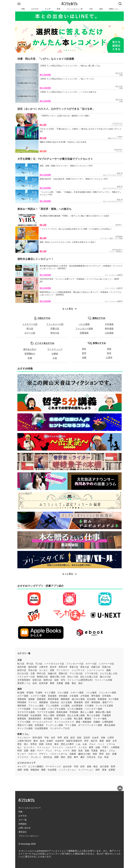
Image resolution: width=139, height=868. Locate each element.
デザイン (43, 754)
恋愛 (26, 751)
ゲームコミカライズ (42, 722)
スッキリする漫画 (104, 706)
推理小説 (48, 680)
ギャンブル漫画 (25, 728)
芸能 (87, 751)
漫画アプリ (108, 702)
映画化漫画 (62, 712)
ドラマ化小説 (91, 673)
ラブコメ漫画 (24, 722)
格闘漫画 (44, 702)
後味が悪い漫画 (103, 712)
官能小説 (106, 667)
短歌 (56, 680)
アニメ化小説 (76, 673)
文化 (100, 757)
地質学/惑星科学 (74, 741)
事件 (76, 757)
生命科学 (60, 741)
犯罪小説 (37, 680)
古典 (33, 673)
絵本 (35, 683)
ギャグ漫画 (50, 693)
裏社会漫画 (110, 725)
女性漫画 (63, 696)
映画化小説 (42, 677)
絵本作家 (43, 683)
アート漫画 (71, 725)
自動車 (73, 754)
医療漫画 (102, 699)
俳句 (63, 680)
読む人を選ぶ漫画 (76, 715)
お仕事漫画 (77, 706)
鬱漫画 (88, 719)
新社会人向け (30, 349)
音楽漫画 (52, 696)
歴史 (84, 349)
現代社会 (48, 757)
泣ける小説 (23, 673)
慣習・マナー (37, 751)
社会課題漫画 (41, 728)
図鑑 (67, 683)
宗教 (84, 358)
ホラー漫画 (23, 696)
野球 (101, 754)
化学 (53, 738)
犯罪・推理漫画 (92, 702)
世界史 (34, 744)
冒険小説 (63, 673)
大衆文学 (43, 667)
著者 (104, 770)
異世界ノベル (24, 683)
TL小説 (39, 664)
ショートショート (96, 670)
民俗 (106, 757)
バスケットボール (59, 754)
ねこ (20, 747)
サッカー (22, 754)
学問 (60, 738)
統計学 (94, 741)
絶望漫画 (61, 715)
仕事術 (55, 354)
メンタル (83, 747)
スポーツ (33, 754)
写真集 (94, 751)
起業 (30, 358)
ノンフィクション (67, 770)
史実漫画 (39, 725)
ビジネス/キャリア (26, 763)
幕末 (56, 744)
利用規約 (23, 824)
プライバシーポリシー (29, 836)
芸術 (109, 349)
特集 (23, 9)
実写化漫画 (23, 715)
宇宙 (47, 738)
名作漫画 (48, 719)
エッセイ (43, 670)
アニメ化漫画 (52, 706)
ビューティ (29, 747)
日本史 (49, 744)
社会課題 (52, 770)
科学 (109, 353)
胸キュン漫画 (87, 712)
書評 (83, 757)
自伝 (108, 754)
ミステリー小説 (30, 324)
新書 (114, 754)
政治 (42, 741)
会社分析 (67, 766)
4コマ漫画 (114, 699)
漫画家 (31, 699)
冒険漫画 (22, 699)
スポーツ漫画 (77, 693)
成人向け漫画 (78, 699)
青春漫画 (78, 702)
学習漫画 (74, 712)
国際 (56, 757)
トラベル (111, 744)
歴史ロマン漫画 (25, 725)
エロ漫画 (65, 706)
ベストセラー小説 (26, 677)
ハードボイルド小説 (54, 664)
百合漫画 (91, 699)
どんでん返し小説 (109, 673)
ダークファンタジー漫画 (90, 725)
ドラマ (66, 751)
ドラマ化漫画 (24, 709)
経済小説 (22, 670)
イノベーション (86, 770)
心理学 (109, 358)
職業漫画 (65, 699)
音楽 (80, 751)
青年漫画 (109, 329)
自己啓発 (104, 766)
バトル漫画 (84, 324)
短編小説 (52, 673)
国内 (63, 757)
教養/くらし (114, 9)
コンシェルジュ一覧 (75, 9)
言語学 (87, 738)
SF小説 (30, 329)
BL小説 (21, 664)
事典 (52, 683)
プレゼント (36, 757)
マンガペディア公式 (60, 728)
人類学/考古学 (24, 741)
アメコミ (33, 702)
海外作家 (22, 667)
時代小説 (55, 333)
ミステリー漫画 (38, 696)
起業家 (112, 770)
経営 (66, 738)
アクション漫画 (36, 706)
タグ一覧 (23, 820)
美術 (95, 754)
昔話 (80, 683)
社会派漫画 (36, 715)
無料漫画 (22, 706)
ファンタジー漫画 (84, 329)
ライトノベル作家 (104, 680)
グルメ (92, 744)
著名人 (103, 751)
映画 (74, 751)
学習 (76, 766)
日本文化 (91, 757)
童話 (74, 683)
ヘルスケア (71, 747)
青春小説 (74, 667)
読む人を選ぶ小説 (89, 677)
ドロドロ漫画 (39, 709)
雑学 (98, 770)
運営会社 (23, 832)
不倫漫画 (106, 715)
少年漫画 (109, 324)
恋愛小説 (55, 329)
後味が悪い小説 (58, 677)
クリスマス (23, 757)
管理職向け (30, 354)
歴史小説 (85, 667)
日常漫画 (106, 696)
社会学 (95, 738)
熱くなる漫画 (93, 715)
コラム (112, 751)
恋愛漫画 (84, 333)
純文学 (53, 667)
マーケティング (55, 349)
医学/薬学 (37, 738)
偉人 (26, 744)
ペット (101, 744)
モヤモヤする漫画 (26, 712)
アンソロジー (63, 670)
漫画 (101, 9)
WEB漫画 (22, 702)
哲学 (84, 353)
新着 (59, 9)
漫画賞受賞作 (35, 719)
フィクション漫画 (54, 725)
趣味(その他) (84, 754)
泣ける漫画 (66, 702)
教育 (91, 747)
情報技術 (35, 770)
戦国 (41, 744)
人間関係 (115, 747)
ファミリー (58, 747)
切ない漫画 (49, 715)
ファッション (43, 747)
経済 (73, 738)
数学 (36, 741)
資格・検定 (92, 766)
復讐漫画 (22, 719)
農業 (102, 741)
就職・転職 (23, 770)
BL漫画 (21, 693)
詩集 (52, 670)
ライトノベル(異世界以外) (80, 680)
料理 (20, 751)
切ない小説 (73, 677)
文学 (115, 741)
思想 (69, 757)
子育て (105, 747)
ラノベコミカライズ (64, 722)
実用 (113, 766)
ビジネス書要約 (36, 766)
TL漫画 (39, 693)
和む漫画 (78, 719)
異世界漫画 (53, 699)
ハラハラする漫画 (56, 709)
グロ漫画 (89, 706)
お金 (55, 358)
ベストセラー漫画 (93, 709)
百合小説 (33, 670)
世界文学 (63, 667)
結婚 (98, 747)
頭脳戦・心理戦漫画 (103, 722)
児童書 (60, 683)
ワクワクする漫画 (46, 712)
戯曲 (109, 670)
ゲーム (58, 751)
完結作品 (54, 702)
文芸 (91, 9)
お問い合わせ (25, 828)
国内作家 (33, 667)
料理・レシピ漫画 (63, 719)
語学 (83, 766)
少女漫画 (109, 333)
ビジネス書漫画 (75, 709)
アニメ (49, 751)
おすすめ (35, 9)
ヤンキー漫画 (100, 719)
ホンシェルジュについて (30, 808)
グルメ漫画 (63, 693)
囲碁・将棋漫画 (84, 722)
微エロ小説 (105, 677)
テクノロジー (24, 738)
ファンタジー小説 (55, 324)
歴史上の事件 (67, 744)
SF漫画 (30, 693)
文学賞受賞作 (24, 680)
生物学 (50, 741)
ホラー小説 (30, 333)
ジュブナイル (78, 670)
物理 (108, 741)
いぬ (78, 744)
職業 (43, 770)
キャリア (22, 766)
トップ (48, 9)
